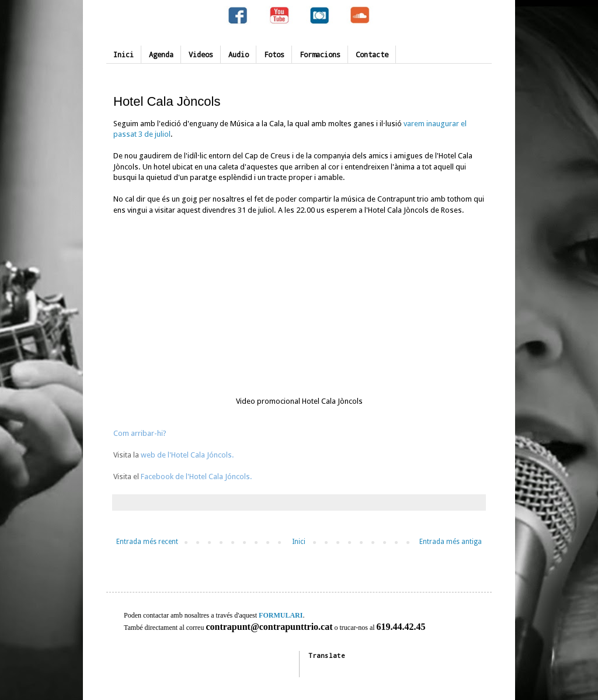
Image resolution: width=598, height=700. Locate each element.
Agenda (161, 54)
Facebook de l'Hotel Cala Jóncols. (197, 477)
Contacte (372, 54)
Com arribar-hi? (140, 433)
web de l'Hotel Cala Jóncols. (187, 455)
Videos (201, 54)
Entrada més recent (147, 542)
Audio (239, 54)
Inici (124, 54)
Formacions (320, 54)
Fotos (274, 54)
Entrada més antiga (451, 542)
